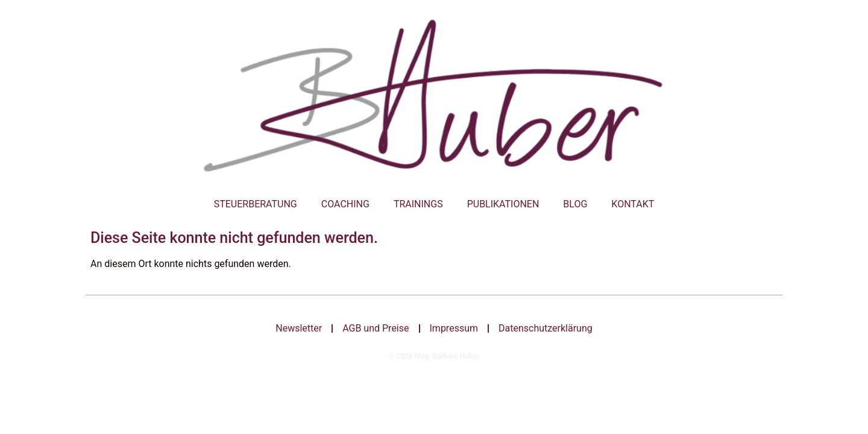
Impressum (454, 328)
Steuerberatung (256, 204)
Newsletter (299, 328)
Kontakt (633, 204)
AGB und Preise (376, 328)
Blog (575, 204)
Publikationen (503, 204)
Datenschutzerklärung (546, 328)
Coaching (345, 204)
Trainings (418, 204)
